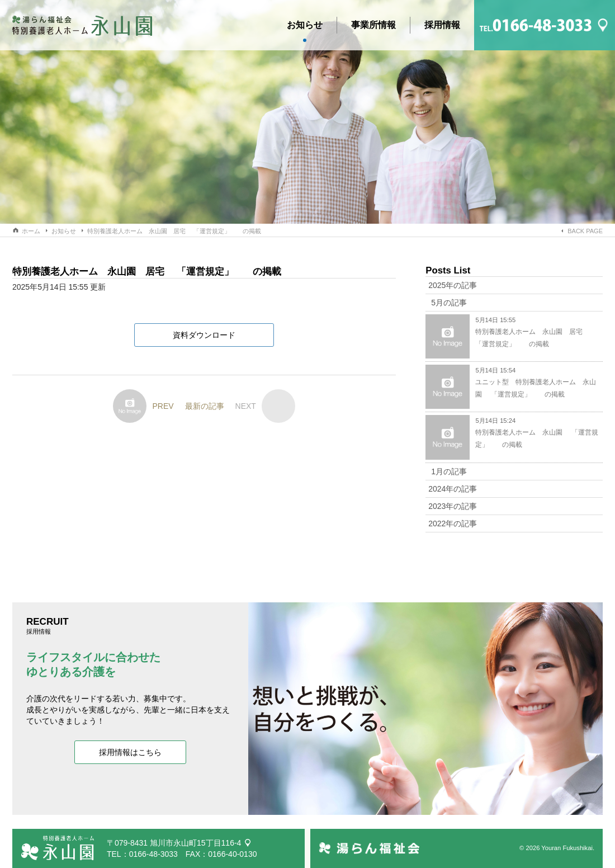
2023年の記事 (453, 506)
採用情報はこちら (130, 752)
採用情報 (442, 25)
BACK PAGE (585, 231)
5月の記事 (449, 303)
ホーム (31, 231)
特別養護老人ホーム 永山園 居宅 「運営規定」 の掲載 (174, 231)
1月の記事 (449, 471)
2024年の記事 (453, 489)
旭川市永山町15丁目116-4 (195, 843)
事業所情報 (373, 25)
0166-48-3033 (153, 854)
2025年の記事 (453, 285)
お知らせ (305, 27)
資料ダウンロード (204, 335)
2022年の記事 (453, 523)
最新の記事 (205, 406)
